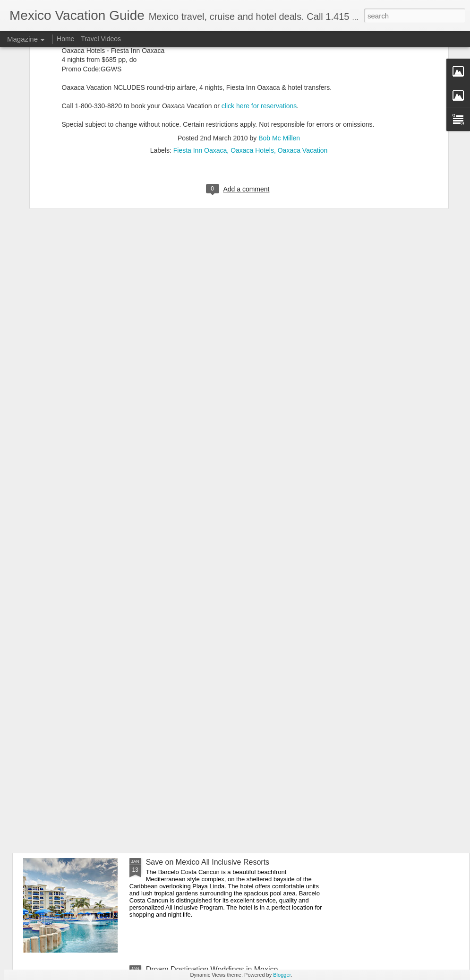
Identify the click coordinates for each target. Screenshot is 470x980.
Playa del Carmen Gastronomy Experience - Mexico (233, 755)
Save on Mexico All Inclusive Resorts (208, 862)
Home (65, 39)
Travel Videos (101, 39)
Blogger (282, 975)
